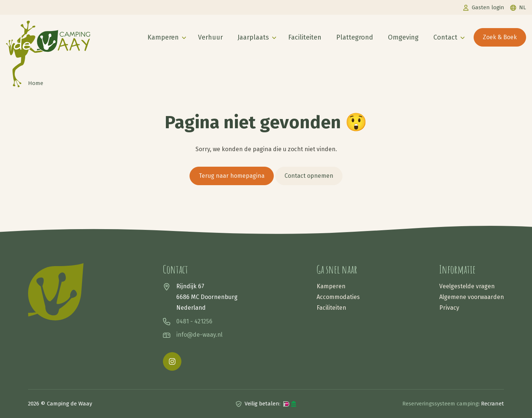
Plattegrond (355, 37)
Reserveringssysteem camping (440, 404)
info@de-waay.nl (199, 335)
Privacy (449, 308)
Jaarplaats (253, 37)
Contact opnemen (309, 176)
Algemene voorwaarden (472, 297)
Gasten (488, 7)
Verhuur (210, 37)
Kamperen (163, 37)
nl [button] (523, 7)
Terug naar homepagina (232, 176)
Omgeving (403, 37)
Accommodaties (338, 297)
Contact (445, 37)
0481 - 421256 (194, 321)
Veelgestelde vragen (467, 286)
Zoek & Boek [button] (500, 37)
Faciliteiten (305, 37)
